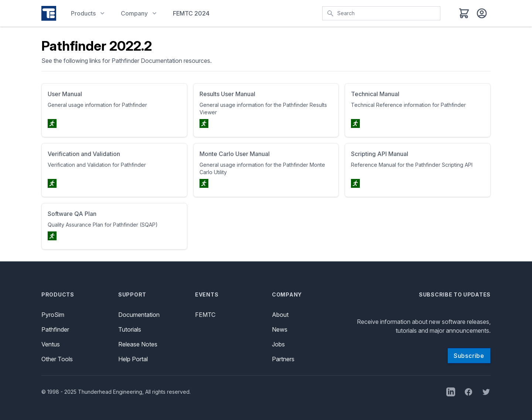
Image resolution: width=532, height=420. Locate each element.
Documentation (139, 315)
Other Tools (57, 359)
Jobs (278, 344)
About (280, 315)
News (280, 329)
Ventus (51, 344)
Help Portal (133, 359)
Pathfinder (55, 329)
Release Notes (138, 344)
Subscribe (469, 356)
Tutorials (130, 329)
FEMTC (205, 315)
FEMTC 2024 (191, 13)
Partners (283, 359)
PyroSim (53, 315)
